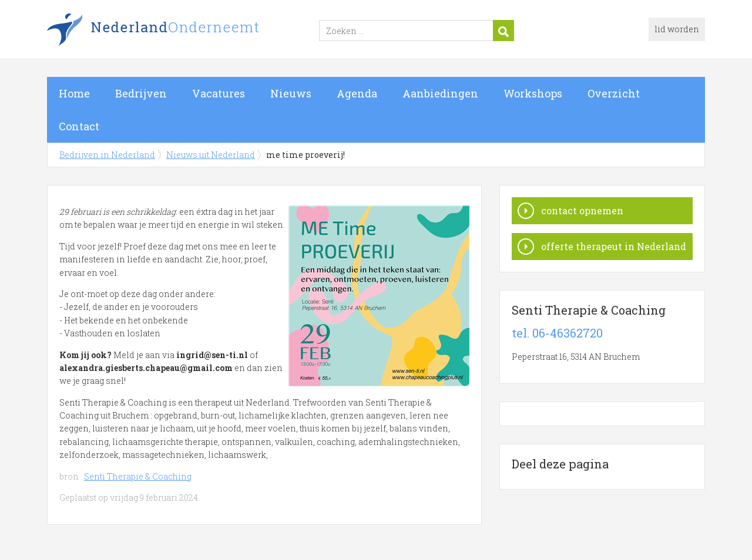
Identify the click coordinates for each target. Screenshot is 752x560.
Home (74, 93)
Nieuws (291, 93)
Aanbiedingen (440, 93)
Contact (79, 126)
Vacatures (219, 93)
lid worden (677, 29)
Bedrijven (141, 93)
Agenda (357, 93)
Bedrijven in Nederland (194, 31)
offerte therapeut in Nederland (614, 246)
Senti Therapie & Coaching (138, 476)
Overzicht (614, 93)
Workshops (533, 93)
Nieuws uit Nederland (211, 155)
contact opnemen (582, 210)
